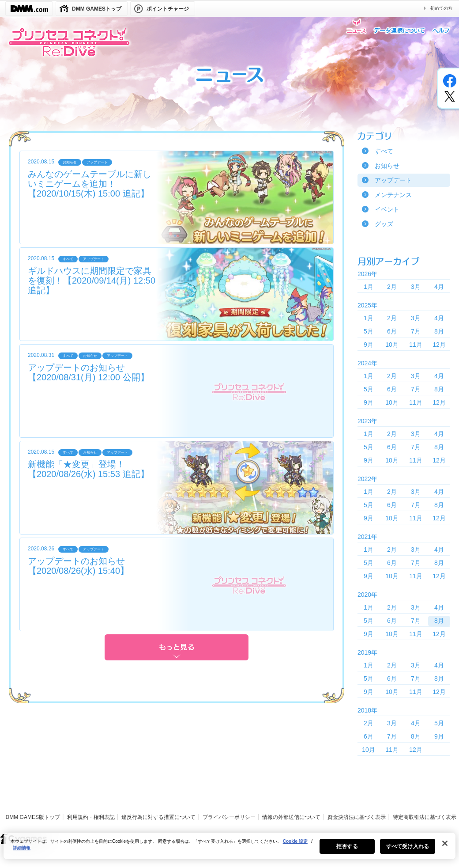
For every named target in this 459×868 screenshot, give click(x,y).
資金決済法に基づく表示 (357, 817)
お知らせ (387, 166)
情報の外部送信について (291, 817)
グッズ (384, 224)
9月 (369, 345)
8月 (439, 331)
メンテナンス (393, 195)
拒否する (347, 852)
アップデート (393, 180)
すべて (384, 151)
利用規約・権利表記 (91, 817)
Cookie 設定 (295, 847)
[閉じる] (445, 849)
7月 (416, 331)
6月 (392, 331)
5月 (369, 331)
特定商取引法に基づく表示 (425, 817)
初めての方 (441, 8)
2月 (392, 287)
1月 (369, 287)
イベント (387, 209)
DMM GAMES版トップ (33, 817)
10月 (392, 345)
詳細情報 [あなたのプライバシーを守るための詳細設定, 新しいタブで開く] (22, 853)
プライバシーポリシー (229, 817)
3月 (416, 287)
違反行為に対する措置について (158, 817)
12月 (439, 345)
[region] (229, 851)
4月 (439, 287)
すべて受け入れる (408, 852)
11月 (416, 345)
